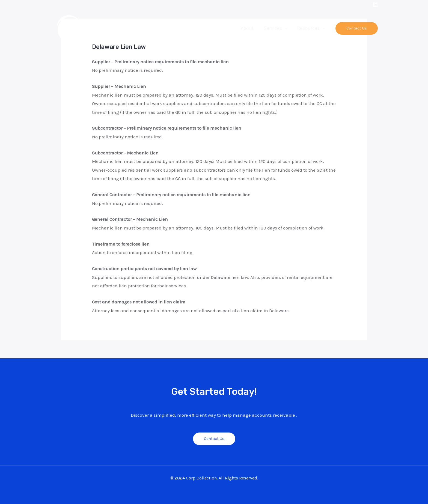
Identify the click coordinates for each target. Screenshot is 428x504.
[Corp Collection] (83, 28)
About (247, 28)
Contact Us (214, 439)
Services (273, 28)
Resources (308, 28)
